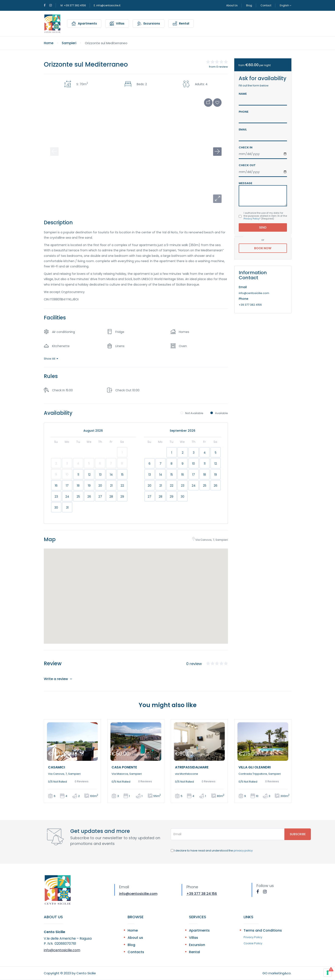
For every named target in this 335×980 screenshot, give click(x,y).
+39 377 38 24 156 (202, 894)
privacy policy (243, 851)
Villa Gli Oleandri (255, 767)
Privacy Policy (252, 219)
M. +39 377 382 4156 (73, 5)
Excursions (152, 23)
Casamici (57, 767)
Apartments (87, 23)
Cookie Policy (253, 943)
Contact (266, 5)
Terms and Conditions (263, 930)
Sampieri (69, 43)
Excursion (197, 945)
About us (135, 938)
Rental (184, 23)
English (286, 5)
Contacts (136, 952)
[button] (217, 199)
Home (49, 43)
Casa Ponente (124, 767)
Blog (249, 5)
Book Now (263, 248)
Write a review (58, 679)
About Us (232, 5)
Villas (120, 23)
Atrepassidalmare (192, 767)
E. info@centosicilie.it (107, 5)
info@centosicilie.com (138, 894)
